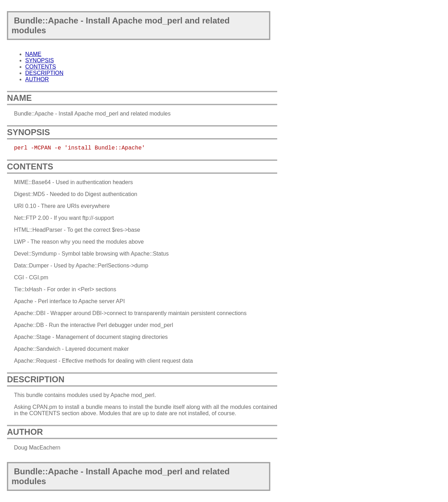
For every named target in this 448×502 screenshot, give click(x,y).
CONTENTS (41, 67)
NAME (33, 54)
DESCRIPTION (44, 73)
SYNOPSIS (40, 60)
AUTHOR (37, 79)
